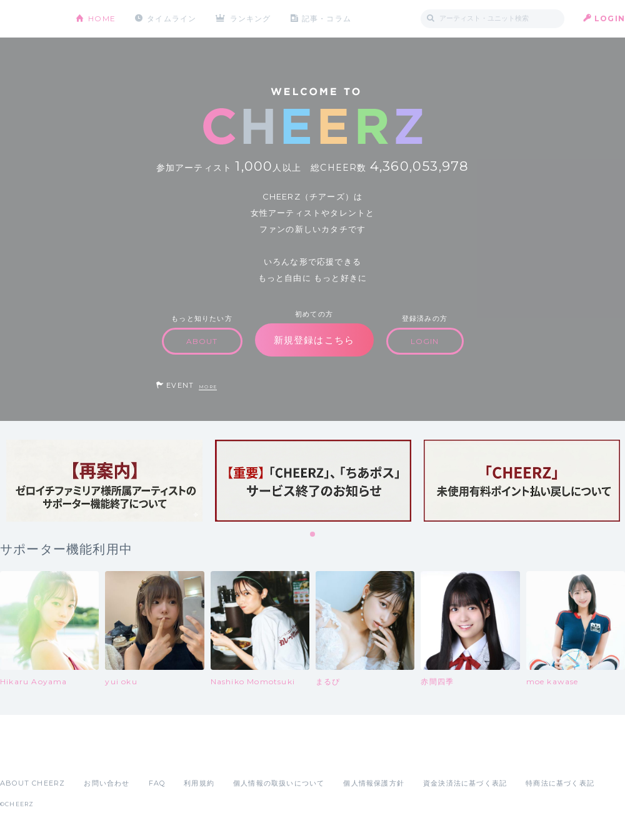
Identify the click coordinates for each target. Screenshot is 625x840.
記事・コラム (327, 18)
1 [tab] (313, 535)
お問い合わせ (107, 783)
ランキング (251, 18)
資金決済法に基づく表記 (465, 783)
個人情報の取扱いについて (279, 783)
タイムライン (172, 18)
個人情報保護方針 (374, 783)
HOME (102, 18)
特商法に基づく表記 (560, 783)
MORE (208, 387)
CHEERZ (28, 19)
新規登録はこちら (314, 340)
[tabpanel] (104, 481)
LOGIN (610, 18)
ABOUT (202, 341)
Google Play (95, 756)
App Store (29, 756)
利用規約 (199, 783)
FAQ (157, 783)
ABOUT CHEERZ (32, 783)
